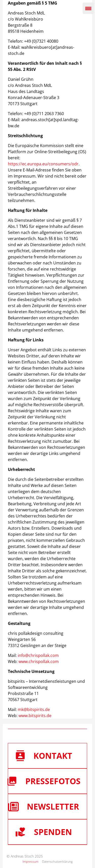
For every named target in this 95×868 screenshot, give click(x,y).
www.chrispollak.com (39, 661)
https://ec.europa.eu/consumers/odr (43, 164)
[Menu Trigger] (88, 8)
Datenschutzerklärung (57, 862)
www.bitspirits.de (35, 716)
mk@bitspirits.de (34, 709)
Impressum (31, 862)
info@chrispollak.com (38, 655)
